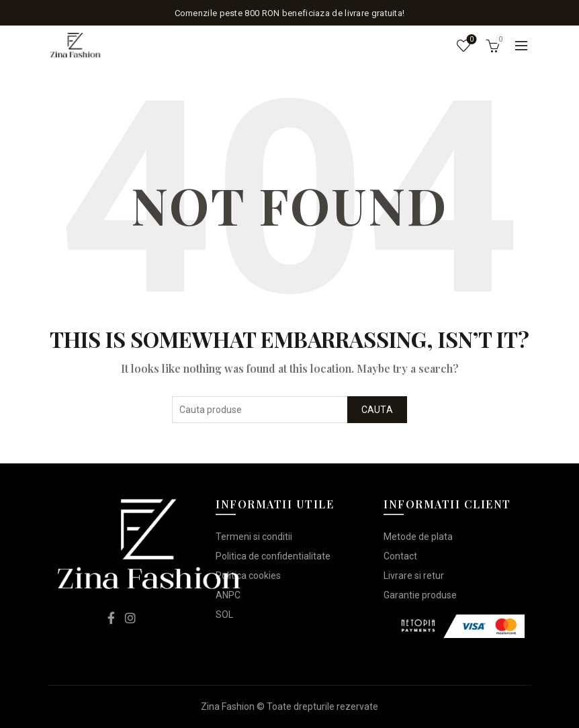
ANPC (228, 595)
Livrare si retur (414, 576)
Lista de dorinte (471, 40)
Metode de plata (418, 537)
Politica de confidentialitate (273, 556)
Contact (400, 556)
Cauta (377, 410)
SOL (224, 615)
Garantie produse (420, 595)
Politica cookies (248, 576)
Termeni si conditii (254, 537)
